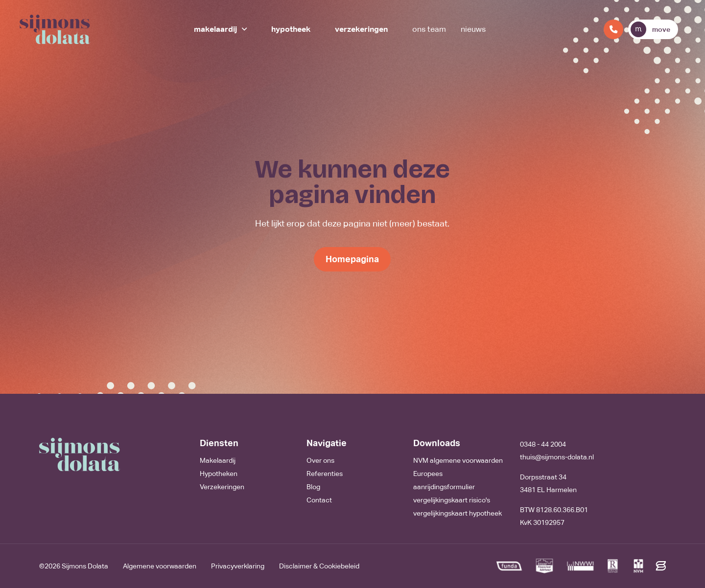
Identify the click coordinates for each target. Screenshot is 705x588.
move (650, 29)
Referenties (325, 474)
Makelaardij (215, 29)
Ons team (429, 29)
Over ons (320, 460)
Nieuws (473, 29)
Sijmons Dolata (85, 566)
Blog (313, 487)
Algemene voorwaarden (160, 566)
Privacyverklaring (238, 566)
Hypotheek (291, 29)
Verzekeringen (361, 29)
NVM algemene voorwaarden (458, 460)
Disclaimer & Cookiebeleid (319, 566)
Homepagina (352, 259)
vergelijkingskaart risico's (452, 500)
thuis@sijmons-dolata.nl (557, 457)
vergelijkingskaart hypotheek (458, 513)
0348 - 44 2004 (543, 444)
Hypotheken (219, 474)
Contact (319, 500)
